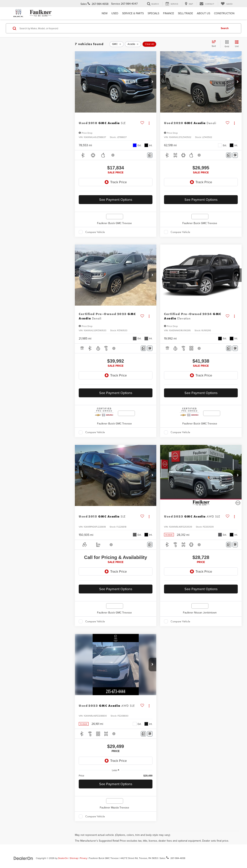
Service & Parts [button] (133, 13)
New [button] (105, 13)
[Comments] (150, 155)
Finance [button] (169, 13)
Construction (224, 13)
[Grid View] (226, 44)
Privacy (84, 858)
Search (225, 28)
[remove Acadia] (133, 44)
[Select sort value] (215, 44)
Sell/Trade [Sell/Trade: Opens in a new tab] (185, 13)
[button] (152, 82)
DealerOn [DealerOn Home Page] (63, 858)
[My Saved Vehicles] (227, 4)
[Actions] (149, 123)
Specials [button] (153, 13)
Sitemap (74, 858)
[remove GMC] (117, 44)
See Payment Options (116, 200)
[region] (116, 776)
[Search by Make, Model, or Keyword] (118, 28)
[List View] (237, 44)
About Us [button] (203, 13)
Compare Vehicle (95, 232)
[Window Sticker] (235, 155)
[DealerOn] (23, 858)
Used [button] (115, 13)
